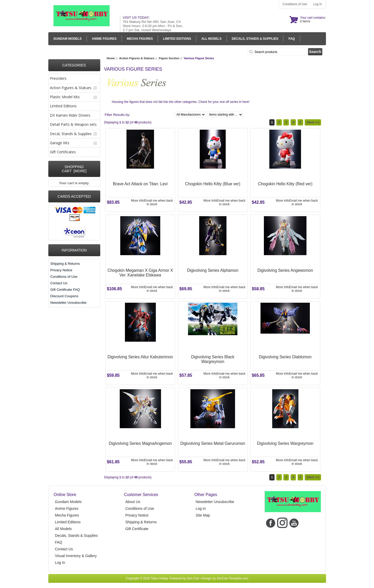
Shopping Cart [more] (74, 169)
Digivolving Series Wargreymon (285, 443)
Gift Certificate (137, 529)
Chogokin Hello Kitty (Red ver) (285, 184)
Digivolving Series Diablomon (285, 357)
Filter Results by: (117, 115)
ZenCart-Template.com (232, 578)
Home (111, 58)
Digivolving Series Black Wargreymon (213, 359)
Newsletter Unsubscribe (68, 303)
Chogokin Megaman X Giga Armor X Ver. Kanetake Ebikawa (140, 273)
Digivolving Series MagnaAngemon (140, 443)
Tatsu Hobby (159, 578)
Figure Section (169, 58)
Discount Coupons (64, 296)
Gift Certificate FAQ (65, 290)
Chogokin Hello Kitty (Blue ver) (213, 184)
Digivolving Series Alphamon (213, 270)
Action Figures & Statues (137, 58)
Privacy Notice (61, 270)
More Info (138, 201)
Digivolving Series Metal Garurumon (213, 443)
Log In (318, 4)
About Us (133, 502)
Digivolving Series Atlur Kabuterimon (140, 357)
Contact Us (59, 283)
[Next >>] (313, 122)
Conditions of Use (295, 4)
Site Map (203, 515)
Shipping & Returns (65, 264)
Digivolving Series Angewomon (285, 270)
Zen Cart (193, 578)
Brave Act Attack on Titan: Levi (140, 184)
